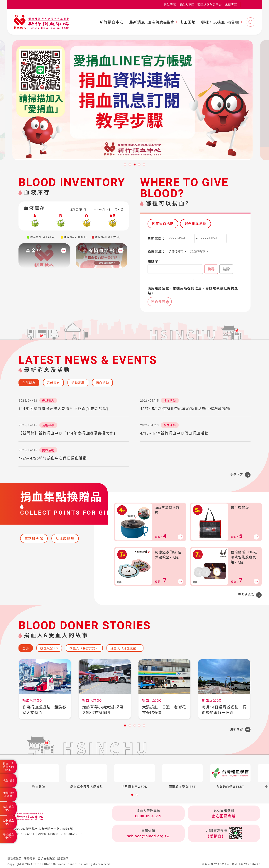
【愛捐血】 (216, 836)
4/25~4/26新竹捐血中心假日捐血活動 (53, 458)
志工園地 (188, 22)
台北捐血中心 (8, 808)
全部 (26, 648)
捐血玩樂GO (49, 648)
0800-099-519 (148, 816)
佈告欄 (233, 22)
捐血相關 (8, 781)
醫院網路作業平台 (210, 5)
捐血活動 (102, 383)
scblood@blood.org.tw (148, 836)
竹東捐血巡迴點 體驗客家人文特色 (44, 710)
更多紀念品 (246, 595)
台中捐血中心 (8, 822)
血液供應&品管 (161, 22)
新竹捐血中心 (112, 22)
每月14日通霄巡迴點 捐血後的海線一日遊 (224, 710)
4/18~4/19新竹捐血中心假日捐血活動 (174, 433)
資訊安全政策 (46, 859)
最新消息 (137, 22)
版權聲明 (63, 859)
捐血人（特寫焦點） (84, 648)
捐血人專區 (187, 5)
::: (161, 5)
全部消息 (29, 383)
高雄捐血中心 (8, 836)
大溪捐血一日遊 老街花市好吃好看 (164, 710)
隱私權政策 (15, 859)
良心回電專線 (224, 816)
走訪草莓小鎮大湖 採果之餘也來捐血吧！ (103, 710)
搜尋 (211, 269)
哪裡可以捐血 (213, 22)
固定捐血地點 (163, 224)
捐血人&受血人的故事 (8, 767)
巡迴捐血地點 (196, 224)
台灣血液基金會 (8, 794)
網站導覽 (170, 5)
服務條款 (30, 859)
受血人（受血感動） (125, 648)
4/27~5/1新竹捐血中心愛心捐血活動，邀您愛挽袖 (185, 409)
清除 (226, 269)
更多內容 (237, 475)
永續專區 (231, 5)
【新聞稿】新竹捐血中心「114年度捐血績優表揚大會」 (68, 433)
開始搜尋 (158, 302)
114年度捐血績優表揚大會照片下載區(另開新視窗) (64, 409)
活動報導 (78, 383)
